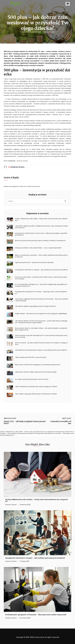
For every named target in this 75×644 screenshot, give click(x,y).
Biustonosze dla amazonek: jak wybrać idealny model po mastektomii (40, 241)
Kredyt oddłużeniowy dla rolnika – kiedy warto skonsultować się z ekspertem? (41, 220)
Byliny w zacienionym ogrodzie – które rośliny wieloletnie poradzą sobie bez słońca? (41, 256)
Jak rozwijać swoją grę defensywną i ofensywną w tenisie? (36, 394)
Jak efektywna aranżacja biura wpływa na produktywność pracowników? (41, 350)
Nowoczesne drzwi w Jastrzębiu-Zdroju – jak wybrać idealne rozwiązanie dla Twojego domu (41, 329)
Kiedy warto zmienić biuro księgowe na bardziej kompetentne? (38, 365)
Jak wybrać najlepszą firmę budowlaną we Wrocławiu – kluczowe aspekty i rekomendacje (42, 300)
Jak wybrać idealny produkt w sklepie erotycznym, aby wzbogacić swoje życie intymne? (42, 227)
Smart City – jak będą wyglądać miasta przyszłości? (25, 422)
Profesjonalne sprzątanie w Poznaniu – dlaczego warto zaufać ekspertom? (41, 293)
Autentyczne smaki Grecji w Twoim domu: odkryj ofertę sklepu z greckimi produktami (41, 234)
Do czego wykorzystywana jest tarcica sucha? (32, 379)
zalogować (15, 186)
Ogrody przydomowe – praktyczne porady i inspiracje (34, 262)
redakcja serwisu (49, 32)
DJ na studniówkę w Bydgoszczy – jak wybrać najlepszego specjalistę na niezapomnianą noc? (41, 285)
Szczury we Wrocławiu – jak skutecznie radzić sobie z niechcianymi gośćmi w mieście (41, 278)
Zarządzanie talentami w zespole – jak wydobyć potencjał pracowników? (41, 270)
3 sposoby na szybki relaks (61, 422)
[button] (68, 4)
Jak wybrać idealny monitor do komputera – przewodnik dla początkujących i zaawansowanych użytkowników (41, 322)
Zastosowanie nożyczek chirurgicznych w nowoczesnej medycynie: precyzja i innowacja (41, 336)
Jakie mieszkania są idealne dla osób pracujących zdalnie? (36, 387)
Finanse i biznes (22, 161)
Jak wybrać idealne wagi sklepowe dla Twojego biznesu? (35, 306)
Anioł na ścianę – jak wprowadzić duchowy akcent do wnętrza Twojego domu (41, 344)
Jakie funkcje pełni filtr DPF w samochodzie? (31, 357)
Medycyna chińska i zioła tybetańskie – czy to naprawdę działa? (38, 248)
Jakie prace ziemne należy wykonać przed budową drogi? (36, 372)
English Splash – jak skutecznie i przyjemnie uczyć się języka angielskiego (41, 314)
